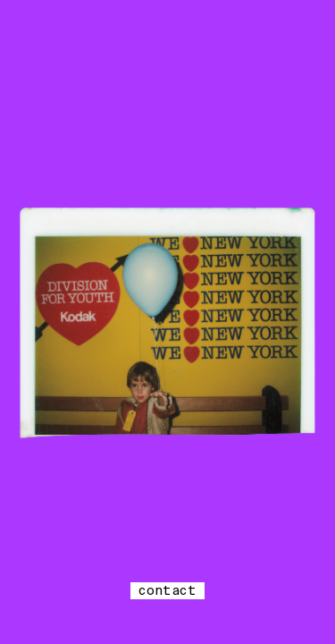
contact (167, 590)
